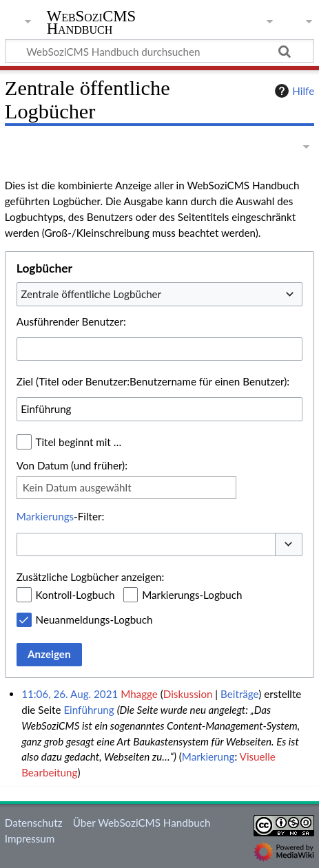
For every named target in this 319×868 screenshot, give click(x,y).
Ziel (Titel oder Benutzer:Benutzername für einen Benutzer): (153, 381)
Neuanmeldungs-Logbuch (94, 620)
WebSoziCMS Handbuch (91, 24)
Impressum (30, 838)
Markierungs (45, 516)
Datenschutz (34, 823)
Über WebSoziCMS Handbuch (142, 823)
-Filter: (60, 516)
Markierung (208, 756)
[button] (289, 545)
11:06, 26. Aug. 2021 (70, 694)
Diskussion (188, 694)
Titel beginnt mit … (79, 442)
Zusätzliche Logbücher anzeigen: (90, 577)
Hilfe (293, 91)
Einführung (89, 710)
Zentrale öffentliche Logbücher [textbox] (91, 294)
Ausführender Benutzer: (71, 321)
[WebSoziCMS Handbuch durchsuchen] (159, 51)
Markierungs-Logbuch (192, 595)
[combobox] (159, 294)
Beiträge (239, 694)
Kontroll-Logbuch (75, 595)
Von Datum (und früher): (72, 465)
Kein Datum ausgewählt (77, 487)
